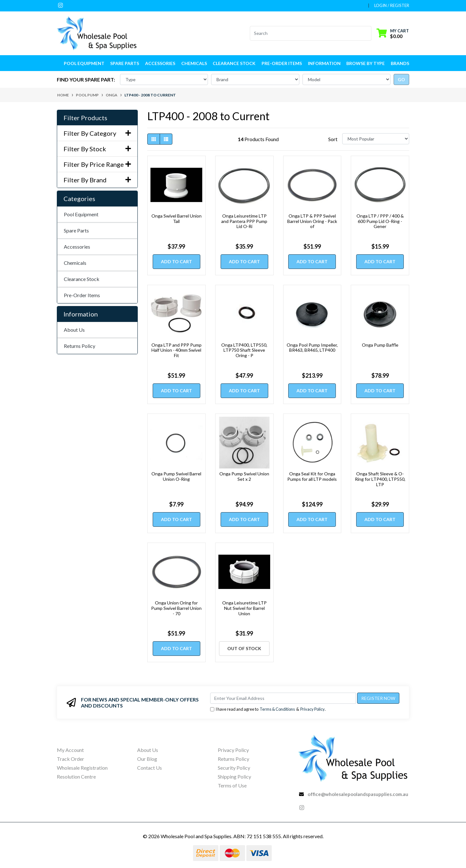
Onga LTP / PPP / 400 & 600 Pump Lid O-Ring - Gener (380, 221)
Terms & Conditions (277, 709)
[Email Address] (283, 698)
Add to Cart (176, 261)
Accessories (77, 247)
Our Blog (147, 759)
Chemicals (75, 263)
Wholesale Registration (82, 768)
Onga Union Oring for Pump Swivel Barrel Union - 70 (176, 608)
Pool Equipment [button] (84, 63)
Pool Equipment (81, 214)
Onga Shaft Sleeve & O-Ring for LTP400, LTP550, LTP (380, 479)
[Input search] (307, 33)
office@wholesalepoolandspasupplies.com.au (358, 794)
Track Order (70, 759)
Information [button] (324, 63)
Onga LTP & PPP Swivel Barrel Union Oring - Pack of (312, 221)
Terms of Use (232, 785)
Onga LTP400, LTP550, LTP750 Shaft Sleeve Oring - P (244, 350)
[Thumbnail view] (154, 139)
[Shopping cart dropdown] (393, 33)
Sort (333, 139)
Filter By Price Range (97, 164)
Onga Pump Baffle (380, 345)
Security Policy (234, 768)
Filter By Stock (97, 149)
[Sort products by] (376, 139)
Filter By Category (97, 133)
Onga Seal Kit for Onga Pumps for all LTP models (312, 476)
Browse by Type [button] (366, 63)
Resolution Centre (76, 777)
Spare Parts (76, 230)
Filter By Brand (97, 180)
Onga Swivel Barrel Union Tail (176, 219)
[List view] (166, 139)
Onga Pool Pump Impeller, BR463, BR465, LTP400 (312, 348)
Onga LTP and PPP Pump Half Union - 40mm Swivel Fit (176, 350)
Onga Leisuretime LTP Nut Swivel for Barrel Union (244, 608)
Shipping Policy (234, 777)
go (401, 79)
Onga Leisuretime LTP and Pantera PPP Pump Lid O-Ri (244, 221)
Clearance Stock (234, 63)
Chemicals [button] (194, 63)
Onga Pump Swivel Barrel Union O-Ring (176, 476)
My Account (70, 750)
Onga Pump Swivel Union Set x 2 (244, 476)
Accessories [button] (160, 63)
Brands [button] (400, 63)
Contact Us (150, 768)
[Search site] (367, 33)
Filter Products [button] (85, 118)
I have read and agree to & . (268, 709)
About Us (74, 330)
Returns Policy (80, 346)
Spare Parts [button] (125, 63)
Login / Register (392, 5)
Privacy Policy (313, 709)
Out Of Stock (244, 648)
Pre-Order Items (282, 63)
